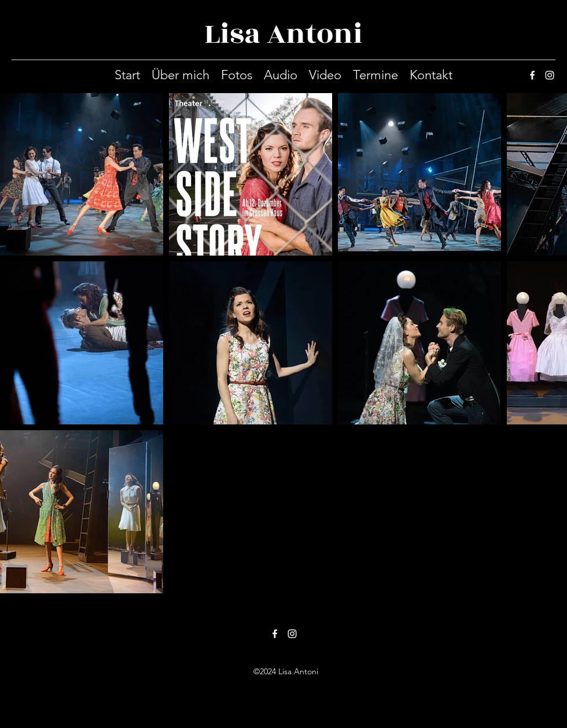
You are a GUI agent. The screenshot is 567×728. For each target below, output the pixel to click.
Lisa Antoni (283, 34)
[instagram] (550, 75)
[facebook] (532, 75)
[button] (237, 75)
